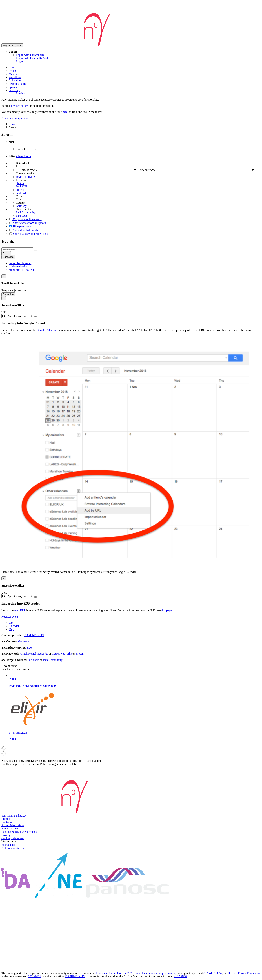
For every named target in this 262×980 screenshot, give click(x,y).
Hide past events (20, 227)
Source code (9, 845)
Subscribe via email (20, 264)
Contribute (8, 823)
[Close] (4, 277)
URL (4, 313)
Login (19, 61)
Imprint (6, 819)
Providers (21, 93)
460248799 (181, 977)
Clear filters (24, 156)
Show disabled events (23, 231)
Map (11, 630)
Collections (15, 80)
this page (167, 611)
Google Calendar (47, 331)
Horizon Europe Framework (244, 974)
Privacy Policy (19, 106)
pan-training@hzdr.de (14, 816)
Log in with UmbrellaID (30, 55)
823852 (218, 974)
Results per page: (12, 670)
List (11, 623)
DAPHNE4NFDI (75, 977)
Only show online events (25, 220)
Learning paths (17, 84)
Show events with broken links (29, 234)
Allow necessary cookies (16, 118)
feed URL (20, 611)
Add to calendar (18, 267)
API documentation (13, 849)
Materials (14, 74)
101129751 (35, 977)
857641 (208, 974)
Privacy (6, 836)
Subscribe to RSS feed (22, 270)
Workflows (15, 77)
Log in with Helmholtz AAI (32, 58)
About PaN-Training (13, 826)
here (65, 112)
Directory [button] (14, 90)
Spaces (13, 87)
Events (13, 71)
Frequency (8, 291)
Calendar (14, 626)
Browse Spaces (10, 829)
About (12, 68)
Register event (10, 617)
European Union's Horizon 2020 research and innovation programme (136, 974)
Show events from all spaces (27, 223)
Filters (6, 254)
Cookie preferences (13, 839)
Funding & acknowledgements (19, 832)
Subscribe (8, 257)
